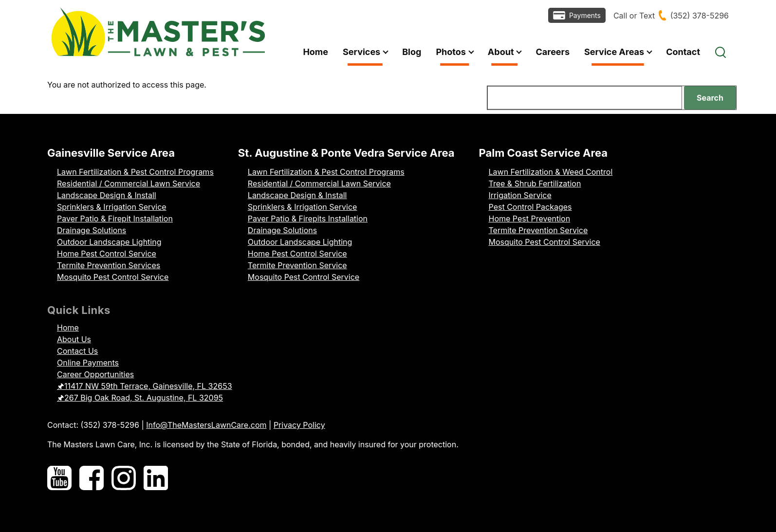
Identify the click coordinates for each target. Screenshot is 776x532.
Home (68, 328)
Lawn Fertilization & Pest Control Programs (135, 172)
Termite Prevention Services (109, 265)
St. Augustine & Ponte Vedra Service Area (346, 153)
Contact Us (77, 351)
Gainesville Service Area (111, 153)
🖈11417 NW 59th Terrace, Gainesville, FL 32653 (145, 386)
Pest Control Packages (530, 207)
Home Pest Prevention (530, 219)
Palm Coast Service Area (544, 153)
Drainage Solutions (92, 230)
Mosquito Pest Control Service (113, 277)
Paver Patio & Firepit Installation (115, 219)
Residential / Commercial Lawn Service (129, 183)
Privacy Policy (299, 425)
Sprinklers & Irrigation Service (112, 207)
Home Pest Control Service (107, 254)
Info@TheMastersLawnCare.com (206, 425)
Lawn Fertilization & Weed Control (551, 172)
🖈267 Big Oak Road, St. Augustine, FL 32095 (140, 398)
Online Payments (88, 363)
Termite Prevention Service (297, 265)
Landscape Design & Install (107, 195)
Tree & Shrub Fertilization (535, 183)
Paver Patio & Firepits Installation (308, 219)
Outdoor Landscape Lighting (109, 242)
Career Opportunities (95, 374)
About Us (74, 339)
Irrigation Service (520, 195)
